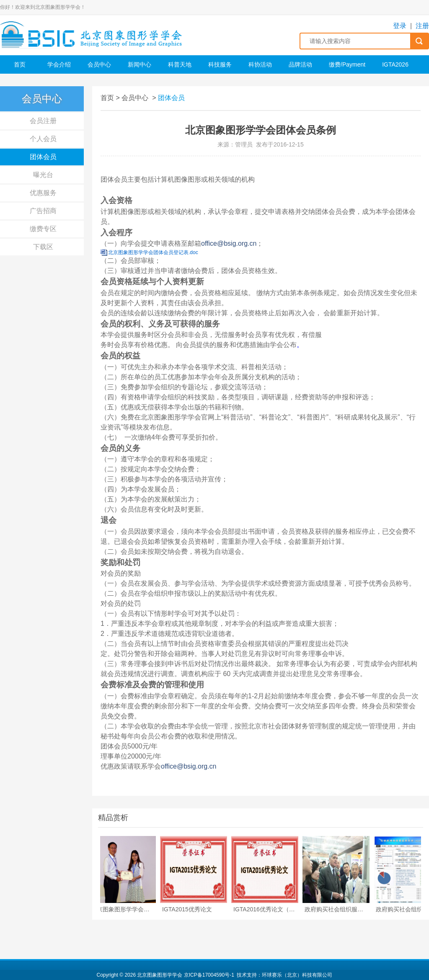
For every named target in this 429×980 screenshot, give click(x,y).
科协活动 (260, 64)
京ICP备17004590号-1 (209, 975)
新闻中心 (140, 64)
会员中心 (99, 64)
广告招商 (43, 211)
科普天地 (180, 64)
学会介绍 (59, 64)
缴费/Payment (347, 64)
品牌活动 (300, 64)
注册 (422, 26)
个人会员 (43, 139)
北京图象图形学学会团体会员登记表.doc (153, 252)
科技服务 (220, 64)
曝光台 (43, 175)
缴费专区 (43, 229)
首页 (20, 64)
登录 (400, 26)
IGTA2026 (395, 64)
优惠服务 (43, 193)
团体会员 (43, 157)
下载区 (43, 247)
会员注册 (43, 121)
